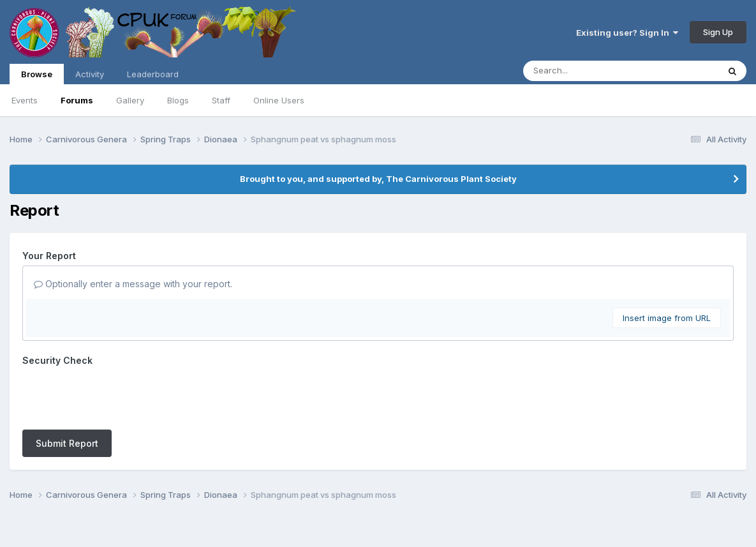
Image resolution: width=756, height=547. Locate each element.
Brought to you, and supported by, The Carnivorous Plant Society (378, 179)
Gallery (130, 100)
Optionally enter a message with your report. (133, 284)
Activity (90, 74)
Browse (37, 77)
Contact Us (355, 501)
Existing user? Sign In (627, 33)
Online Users (279, 100)
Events (25, 100)
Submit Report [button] (67, 393)
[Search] (586, 71)
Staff (221, 100)
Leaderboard (153, 74)
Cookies (407, 501)
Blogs (178, 100)
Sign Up (718, 32)
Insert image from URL (667, 318)
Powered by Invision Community (378, 528)
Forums (77, 100)
